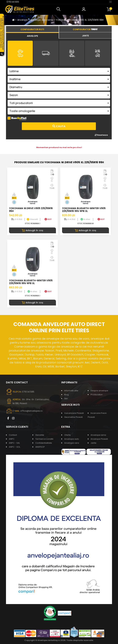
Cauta (59, 126)
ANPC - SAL (14, 443)
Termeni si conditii (44, 439)
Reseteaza (101, 135)
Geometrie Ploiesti (73, 417)
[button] (59, 9)
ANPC (12, 439)
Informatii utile (71, 391)
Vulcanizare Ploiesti (74, 413)
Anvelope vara (72, 443)
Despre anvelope (99, 391)
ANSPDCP (40, 447)
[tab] (32, 35)
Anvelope (23, 20)
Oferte (67, 435)
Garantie (40, 435)
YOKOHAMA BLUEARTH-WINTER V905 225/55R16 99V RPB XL (84, 210)
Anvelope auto (72, 439)
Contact (13, 435)
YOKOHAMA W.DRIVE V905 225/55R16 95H (31, 210)
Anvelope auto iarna (42, 20)
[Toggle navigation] (110, 2)
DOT (48, 219)
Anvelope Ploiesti (99, 439)
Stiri (66, 399)
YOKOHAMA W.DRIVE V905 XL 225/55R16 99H (80, 20)
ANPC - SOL (15, 447)
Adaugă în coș (32, 230)
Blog (66, 395)
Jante (93, 443)
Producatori (97, 395)
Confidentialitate (44, 443)
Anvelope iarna (98, 435)
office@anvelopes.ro (31, 411)
